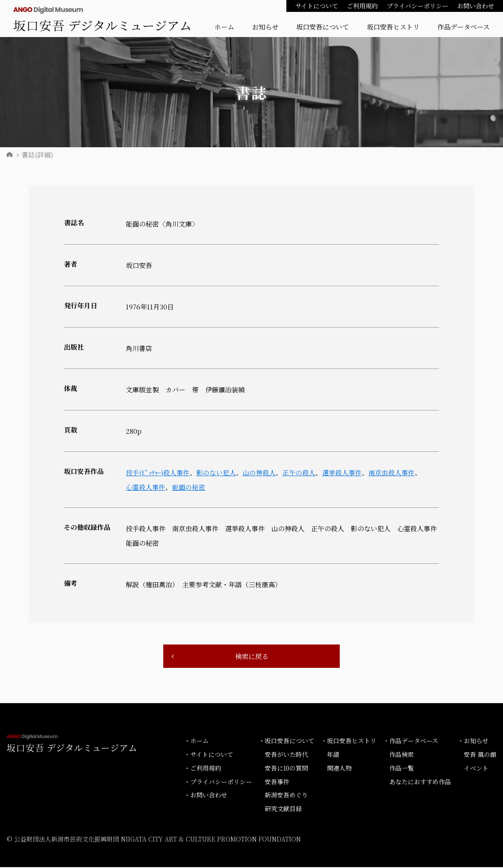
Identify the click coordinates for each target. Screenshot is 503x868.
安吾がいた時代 (286, 755)
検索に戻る (251, 657)
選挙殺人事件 (344, 472)
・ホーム (196, 741)
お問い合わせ (476, 6)
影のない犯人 (218, 472)
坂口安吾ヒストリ (393, 27)
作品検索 (402, 755)
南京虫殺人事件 (393, 472)
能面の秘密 (189, 487)
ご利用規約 (362, 6)
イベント (476, 769)
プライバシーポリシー (417, 6)
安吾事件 (277, 782)
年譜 (333, 755)
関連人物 (339, 769)
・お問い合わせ (206, 796)
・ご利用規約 (203, 769)
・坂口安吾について (286, 741)
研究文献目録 (283, 809)
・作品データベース (411, 741)
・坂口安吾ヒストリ (349, 741)
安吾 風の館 (480, 755)
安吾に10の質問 (286, 769)
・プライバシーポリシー (218, 782)
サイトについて (317, 6)
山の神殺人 (261, 472)
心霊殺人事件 (146, 487)
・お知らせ (473, 741)
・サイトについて (208, 755)
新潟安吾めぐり (286, 796)
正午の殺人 (301, 472)
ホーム (224, 27)
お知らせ (265, 27)
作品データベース (464, 27)
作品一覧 (402, 769)
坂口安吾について (323, 27)
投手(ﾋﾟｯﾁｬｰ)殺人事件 (159, 472)
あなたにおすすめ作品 (420, 782)
